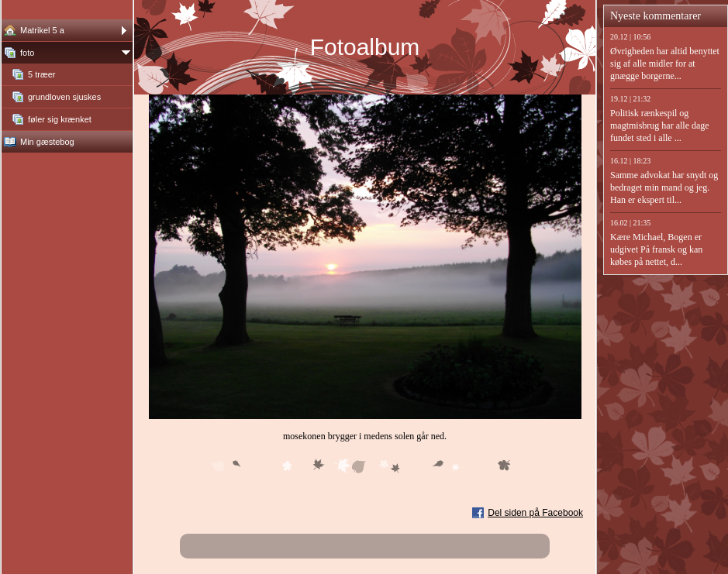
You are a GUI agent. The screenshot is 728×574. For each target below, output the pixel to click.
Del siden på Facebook (535, 513)
